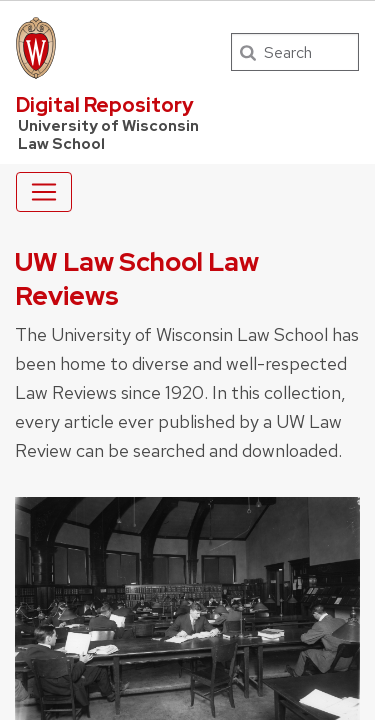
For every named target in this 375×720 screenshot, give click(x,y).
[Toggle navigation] (44, 192)
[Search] (295, 52)
